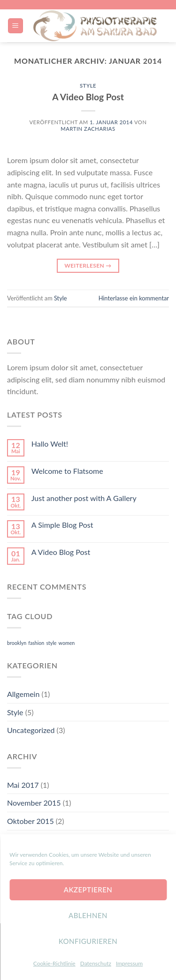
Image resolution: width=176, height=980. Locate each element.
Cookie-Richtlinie (54, 963)
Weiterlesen (88, 266)
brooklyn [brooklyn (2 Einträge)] (17, 643)
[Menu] (16, 26)
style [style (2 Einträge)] (51, 643)
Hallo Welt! (50, 444)
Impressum (129, 963)
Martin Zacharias (88, 129)
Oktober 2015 (31, 821)
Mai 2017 (23, 785)
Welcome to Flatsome (67, 471)
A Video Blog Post (88, 97)
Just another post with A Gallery (84, 498)
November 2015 (34, 803)
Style (88, 86)
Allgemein (23, 694)
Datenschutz (96, 963)
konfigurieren (88, 941)
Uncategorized (31, 730)
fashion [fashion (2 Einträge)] (36, 643)
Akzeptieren (88, 890)
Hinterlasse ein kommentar (134, 298)
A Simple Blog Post (62, 525)
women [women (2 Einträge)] (67, 643)
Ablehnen (88, 915)
